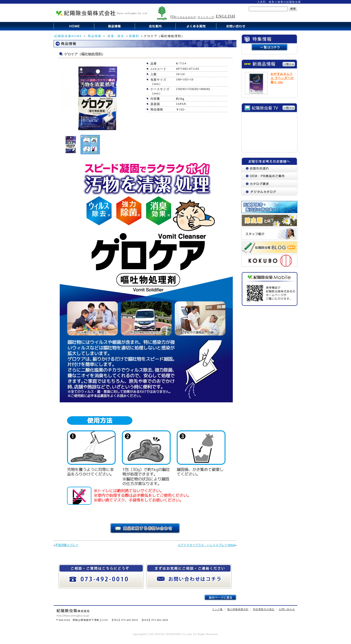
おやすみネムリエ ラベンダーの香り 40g (282, 78)
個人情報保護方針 (238, 609)
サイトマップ (206, 17)
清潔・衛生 (116, 36)
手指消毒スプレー (67, 545)
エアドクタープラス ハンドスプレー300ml (206, 545)
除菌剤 (134, 36)
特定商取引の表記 (264, 609)
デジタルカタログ (183, 17)
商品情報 (95, 36)
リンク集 (217, 609)
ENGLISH (225, 16)
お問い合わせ (287, 609)
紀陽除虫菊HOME (68, 36)
